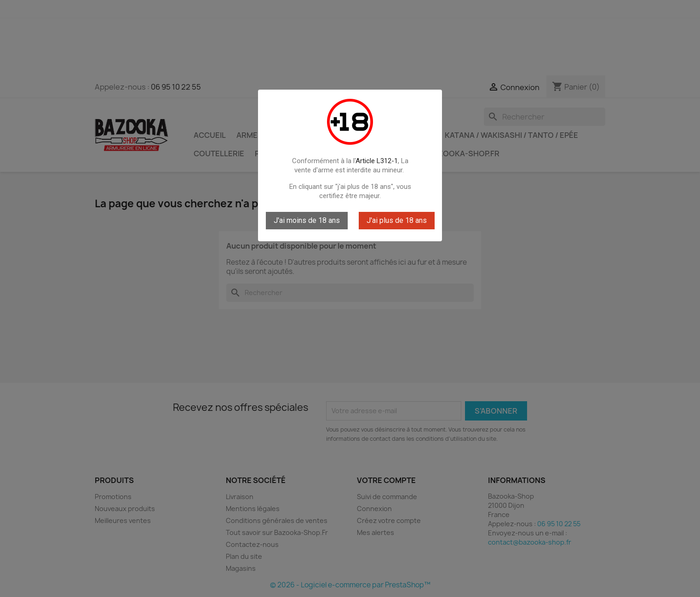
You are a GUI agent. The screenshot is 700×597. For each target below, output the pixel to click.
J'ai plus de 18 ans (397, 220)
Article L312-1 (377, 161)
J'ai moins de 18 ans (307, 220)
